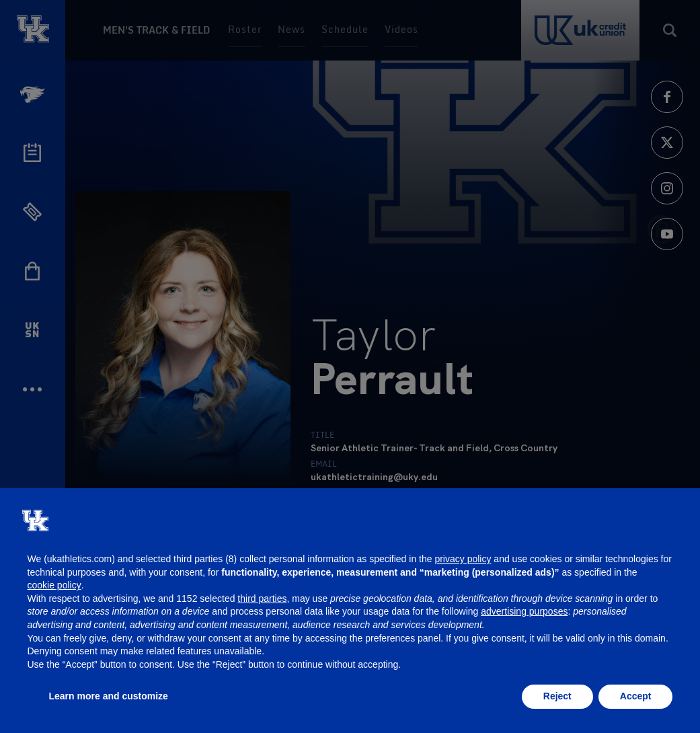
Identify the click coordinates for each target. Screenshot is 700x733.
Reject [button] (557, 696)
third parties (262, 599)
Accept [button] (636, 696)
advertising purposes (524, 611)
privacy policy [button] (463, 559)
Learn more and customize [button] (109, 696)
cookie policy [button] (54, 585)
